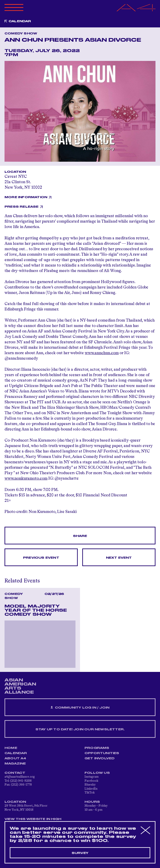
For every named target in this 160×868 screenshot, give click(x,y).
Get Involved (100, 758)
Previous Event (41, 558)
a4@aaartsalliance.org (20, 777)
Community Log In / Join (80, 708)
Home (11, 748)
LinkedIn (91, 789)
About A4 (15, 758)
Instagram (92, 777)
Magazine (15, 764)
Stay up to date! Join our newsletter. (80, 729)
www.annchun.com (102, 353)
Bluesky (90, 785)
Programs (97, 748)
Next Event (119, 558)
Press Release (22, 207)
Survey (80, 853)
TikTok (90, 793)
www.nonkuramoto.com (26, 478)
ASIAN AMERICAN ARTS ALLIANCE (20, 686)
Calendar (20, 21)
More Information (26, 197)
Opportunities (102, 753)
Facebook (91, 781)
